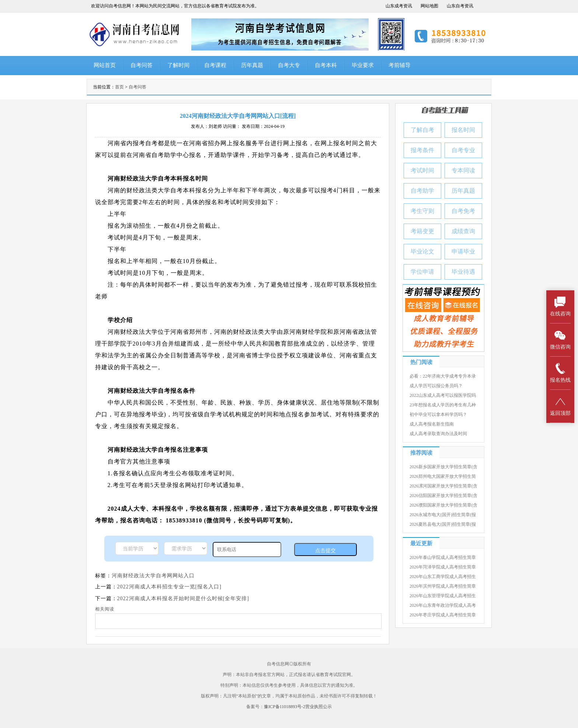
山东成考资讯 (399, 6)
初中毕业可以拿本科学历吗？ (438, 414)
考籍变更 (422, 231)
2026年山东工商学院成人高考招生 (443, 577)
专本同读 (463, 170)
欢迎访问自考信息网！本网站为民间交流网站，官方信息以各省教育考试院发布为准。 (175, 6)
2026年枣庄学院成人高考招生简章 (443, 615)
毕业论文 (422, 251)
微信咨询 (560, 339)
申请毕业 (463, 251)
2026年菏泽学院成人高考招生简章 (443, 567)
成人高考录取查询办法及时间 (438, 434)
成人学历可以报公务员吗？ (436, 386)
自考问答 (142, 65)
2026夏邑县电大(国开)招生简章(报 (443, 524)
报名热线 (560, 373)
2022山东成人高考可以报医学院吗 (443, 395)
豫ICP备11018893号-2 (285, 707)
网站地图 (429, 6)
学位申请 (422, 272)
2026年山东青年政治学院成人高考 (443, 605)
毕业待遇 (463, 272)
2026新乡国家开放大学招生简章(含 (443, 467)
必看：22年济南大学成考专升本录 (443, 376)
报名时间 (463, 130)
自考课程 (215, 65)
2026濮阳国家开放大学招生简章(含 (443, 505)
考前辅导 (400, 65)
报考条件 (422, 150)
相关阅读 (105, 609)
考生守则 (422, 211)
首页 (119, 87)
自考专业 (463, 150)
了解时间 (178, 65)
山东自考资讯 (460, 6)
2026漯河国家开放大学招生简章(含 (443, 486)
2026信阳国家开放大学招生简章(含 (443, 496)
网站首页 (105, 65)
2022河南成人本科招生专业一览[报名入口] (169, 587)
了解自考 (422, 130)
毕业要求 (363, 65)
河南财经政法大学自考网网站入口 (153, 576)
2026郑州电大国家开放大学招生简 (443, 476)
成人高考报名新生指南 (432, 424)
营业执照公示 (318, 707)
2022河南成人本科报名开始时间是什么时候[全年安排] (183, 598)
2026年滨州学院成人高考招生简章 (443, 586)
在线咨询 (560, 306)
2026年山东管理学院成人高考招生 (443, 596)
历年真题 (252, 65)
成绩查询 (463, 231)
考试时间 (422, 170)
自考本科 (326, 65)
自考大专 (289, 65)
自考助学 (422, 191)
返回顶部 (560, 406)
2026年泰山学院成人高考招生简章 (443, 557)
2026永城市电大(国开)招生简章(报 (443, 515)
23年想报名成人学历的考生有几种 (443, 405)
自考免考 (463, 211)
